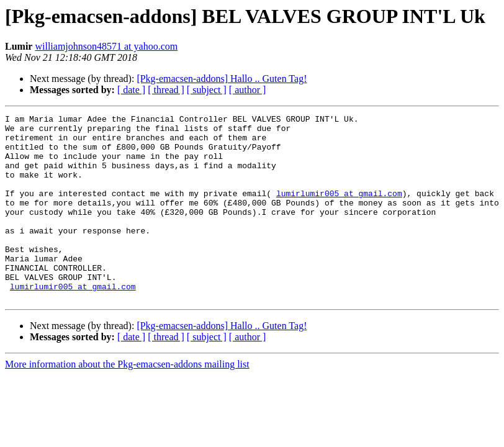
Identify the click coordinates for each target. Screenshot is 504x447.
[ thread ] (166, 90)
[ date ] (131, 90)
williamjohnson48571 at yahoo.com (106, 46)
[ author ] (248, 90)
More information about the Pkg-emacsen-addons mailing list (127, 401)
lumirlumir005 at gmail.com (339, 210)
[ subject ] (207, 90)
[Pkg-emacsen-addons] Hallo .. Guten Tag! (222, 79)
